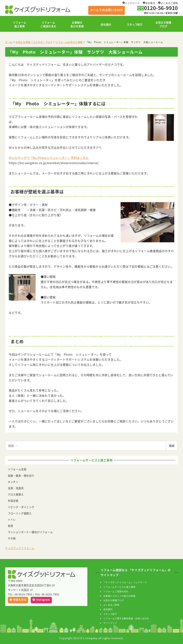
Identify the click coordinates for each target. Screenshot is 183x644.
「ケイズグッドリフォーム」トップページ (125, 582)
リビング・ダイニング (21, 507)
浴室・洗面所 (16, 488)
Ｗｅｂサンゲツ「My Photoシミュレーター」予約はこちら (49, 158)
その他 (12, 538)
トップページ (131, 3)
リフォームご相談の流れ (116, 591)
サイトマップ (110, 623)
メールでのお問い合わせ (107, 10)
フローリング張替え (20, 513)
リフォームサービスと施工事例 (119, 587)
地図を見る (18, 600)
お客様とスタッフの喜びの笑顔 (119, 596)
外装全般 (13, 501)
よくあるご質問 (168, 3)
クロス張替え (16, 494)
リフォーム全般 (17, 469)
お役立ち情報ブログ (114, 600)
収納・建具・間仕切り (21, 476)
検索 (172, 446)
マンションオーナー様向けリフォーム (30, 532)
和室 (11, 526)
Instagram (41, 600)
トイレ (12, 520)
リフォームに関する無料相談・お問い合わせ (126, 618)
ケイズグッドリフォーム (20, 548)
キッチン (13, 482)
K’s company (89, 638)
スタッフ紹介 (110, 614)
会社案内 (149, 3)
